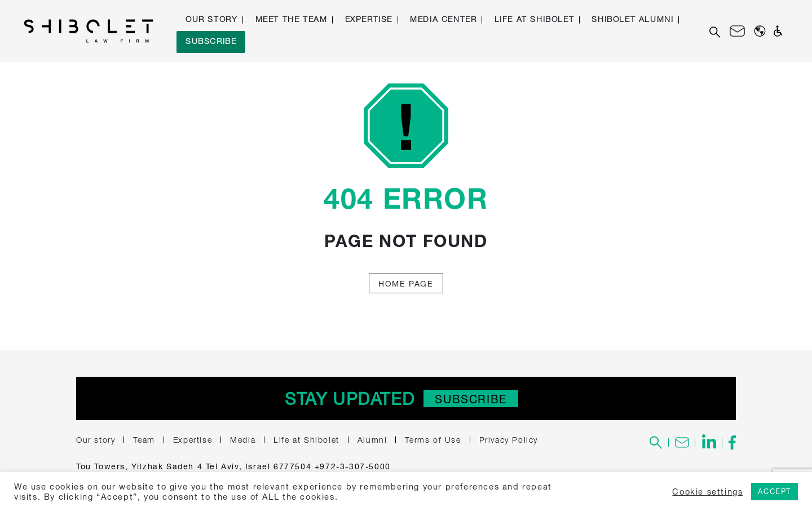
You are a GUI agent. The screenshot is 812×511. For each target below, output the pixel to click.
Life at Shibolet (535, 19)
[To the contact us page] (682, 442)
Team (144, 440)
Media (243, 440)
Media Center (443, 19)
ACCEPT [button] (775, 491)
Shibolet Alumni (632, 19)
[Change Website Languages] (760, 31)
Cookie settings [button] (707, 492)
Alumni (372, 440)
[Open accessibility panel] (778, 31)
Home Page (406, 283)
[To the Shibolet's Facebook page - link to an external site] (729, 442)
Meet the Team (292, 19)
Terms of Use (433, 440)
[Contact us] (737, 31)
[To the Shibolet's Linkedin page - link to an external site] (709, 442)
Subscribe (211, 41)
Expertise (369, 19)
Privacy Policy (509, 440)
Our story (211, 19)
